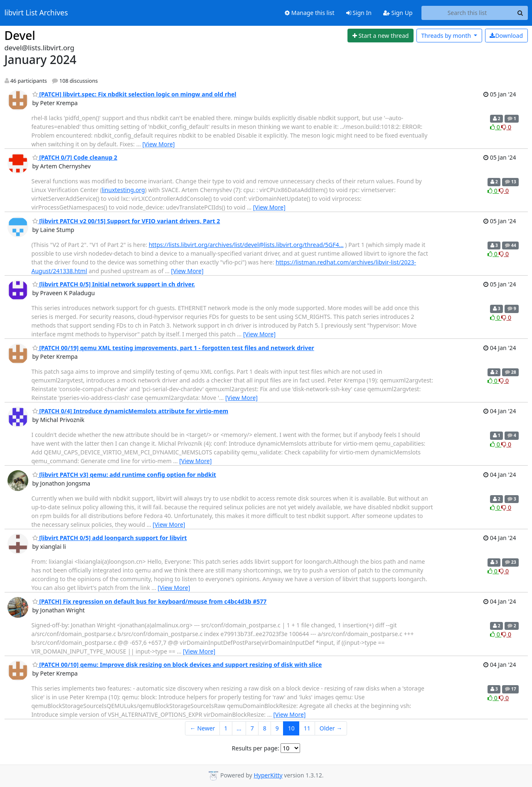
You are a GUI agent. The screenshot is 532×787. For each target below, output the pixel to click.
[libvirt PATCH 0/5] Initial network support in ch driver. (114, 284)
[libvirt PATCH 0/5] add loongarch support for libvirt (110, 538)
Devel (20, 35)
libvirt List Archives (36, 13)
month (447, 36)
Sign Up (398, 13)
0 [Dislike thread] (506, 127)
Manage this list (310, 13)
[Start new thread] (381, 36)
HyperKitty (268, 775)
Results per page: (256, 748)
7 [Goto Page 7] (252, 728)
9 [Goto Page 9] (277, 728)
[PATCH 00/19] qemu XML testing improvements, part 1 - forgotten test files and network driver (173, 348)
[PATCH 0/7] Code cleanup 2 (75, 157)
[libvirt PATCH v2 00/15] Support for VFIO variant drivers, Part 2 (126, 221)
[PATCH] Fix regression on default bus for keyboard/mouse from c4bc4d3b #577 (150, 601)
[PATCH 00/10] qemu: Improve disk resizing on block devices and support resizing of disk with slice (177, 665)
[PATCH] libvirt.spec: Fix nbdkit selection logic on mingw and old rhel (134, 94)
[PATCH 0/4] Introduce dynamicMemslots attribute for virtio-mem (131, 411)
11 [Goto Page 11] (307, 728)
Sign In (359, 13)
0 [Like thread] (496, 127)
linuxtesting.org (123, 190)
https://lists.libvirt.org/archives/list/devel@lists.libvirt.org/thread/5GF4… (246, 245)
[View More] (158, 144)
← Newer (203, 728)
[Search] (520, 13)
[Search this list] (467, 13)
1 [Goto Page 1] (226, 728)
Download (506, 36)
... (239, 728)
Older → (331, 728)
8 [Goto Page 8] (265, 728)
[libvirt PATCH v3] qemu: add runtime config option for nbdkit (124, 475)
